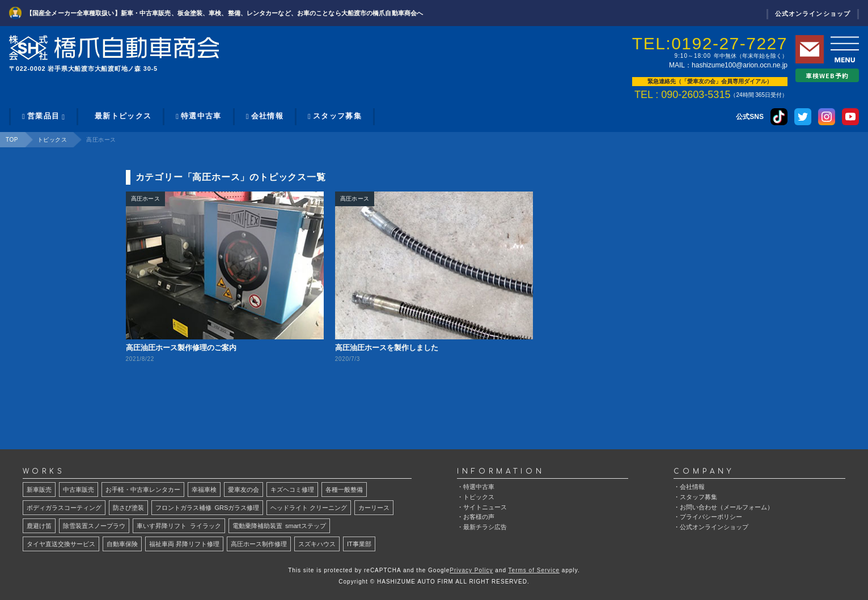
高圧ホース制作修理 (259, 544)
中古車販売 (79, 490)
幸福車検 (204, 490)
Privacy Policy (471, 570)
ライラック (179, 526)
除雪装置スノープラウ (94, 526)
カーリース (374, 508)
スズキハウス (317, 544)
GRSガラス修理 (207, 508)
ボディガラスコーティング (64, 508)
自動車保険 (122, 544)
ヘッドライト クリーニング (309, 508)
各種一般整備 (344, 490)
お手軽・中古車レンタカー (143, 490)
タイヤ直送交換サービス (61, 544)
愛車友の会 (244, 490)
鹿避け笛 (39, 526)
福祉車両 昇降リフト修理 (184, 544)
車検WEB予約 (827, 75)
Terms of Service (534, 570)
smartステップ (279, 526)
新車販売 (39, 490)
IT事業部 (359, 544)
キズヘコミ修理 (292, 490)
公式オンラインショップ (813, 14)
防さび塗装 (128, 508)
